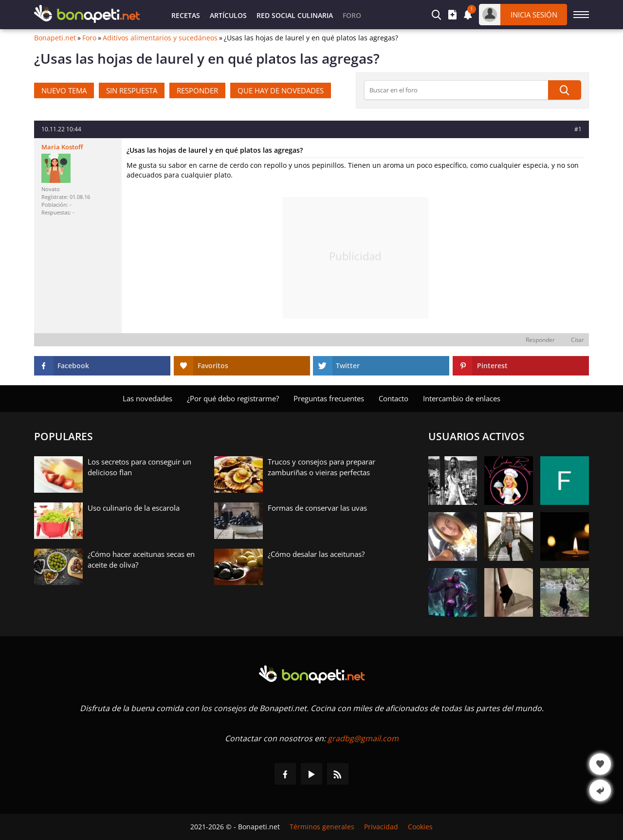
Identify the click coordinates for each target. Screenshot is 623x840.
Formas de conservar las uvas (317, 508)
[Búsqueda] (565, 90)
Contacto (394, 398)
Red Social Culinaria (295, 15)
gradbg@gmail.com (363, 738)
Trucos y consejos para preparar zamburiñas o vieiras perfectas (321, 467)
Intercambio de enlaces (462, 398)
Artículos (228, 15)
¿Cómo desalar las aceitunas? (316, 554)
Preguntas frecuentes (329, 398)
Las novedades (147, 398)
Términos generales (322, 827)
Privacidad (381, 827)
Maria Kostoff (62, 147)
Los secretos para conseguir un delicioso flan (139, 467)
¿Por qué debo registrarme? (233, 398)
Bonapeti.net (55, 38)
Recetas (186, 15)
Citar (577, 340)
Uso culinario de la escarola (134, 508)
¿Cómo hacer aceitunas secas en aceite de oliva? (141, 559)
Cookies (420, 827)
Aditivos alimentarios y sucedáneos (160, 38)
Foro (89, 38)
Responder (540, 340)
